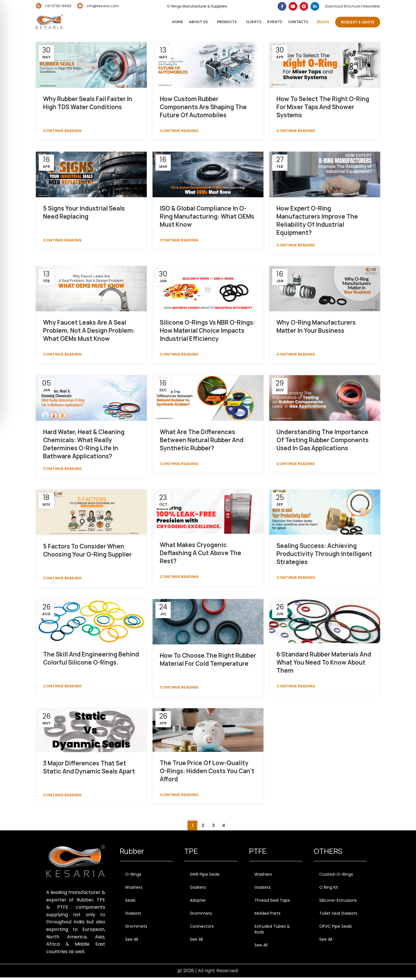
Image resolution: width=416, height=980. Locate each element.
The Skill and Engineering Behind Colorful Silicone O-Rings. (91, 661)
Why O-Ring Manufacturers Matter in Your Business (316, 329)
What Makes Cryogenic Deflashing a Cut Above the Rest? (200, 556)
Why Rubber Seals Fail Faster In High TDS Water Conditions (88, 106)
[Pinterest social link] (304, 6)
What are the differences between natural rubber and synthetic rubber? (202, 443)
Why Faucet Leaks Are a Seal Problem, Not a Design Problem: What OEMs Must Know (89, 333)
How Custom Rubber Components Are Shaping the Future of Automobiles (203, 110)
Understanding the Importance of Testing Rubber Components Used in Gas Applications (323, 443)
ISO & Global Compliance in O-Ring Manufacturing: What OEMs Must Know (207, 219)
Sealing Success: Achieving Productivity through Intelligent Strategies (324, 556)
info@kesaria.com (98, 6)
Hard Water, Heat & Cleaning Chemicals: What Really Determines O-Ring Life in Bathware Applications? (84, 447)
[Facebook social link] (282, 6)
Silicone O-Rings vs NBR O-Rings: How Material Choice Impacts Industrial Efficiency (207, 333)
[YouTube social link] (293, 6)
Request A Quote (358, 23)
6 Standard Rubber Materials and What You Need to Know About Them (324, 665)
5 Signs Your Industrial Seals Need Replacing (84, 215)
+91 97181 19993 (54, 6)
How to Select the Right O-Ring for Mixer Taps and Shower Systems (323, 110)
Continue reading (62, 133)
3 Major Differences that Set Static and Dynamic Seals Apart (89, 770)
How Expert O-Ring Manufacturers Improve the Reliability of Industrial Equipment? (317, 223)
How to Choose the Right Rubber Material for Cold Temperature (208, 662)
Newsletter (371, 6)
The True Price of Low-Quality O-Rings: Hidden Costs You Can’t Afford (207, 773)
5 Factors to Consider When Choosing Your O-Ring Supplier (87, 553)
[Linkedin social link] (315, 6)
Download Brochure (342, 6)
